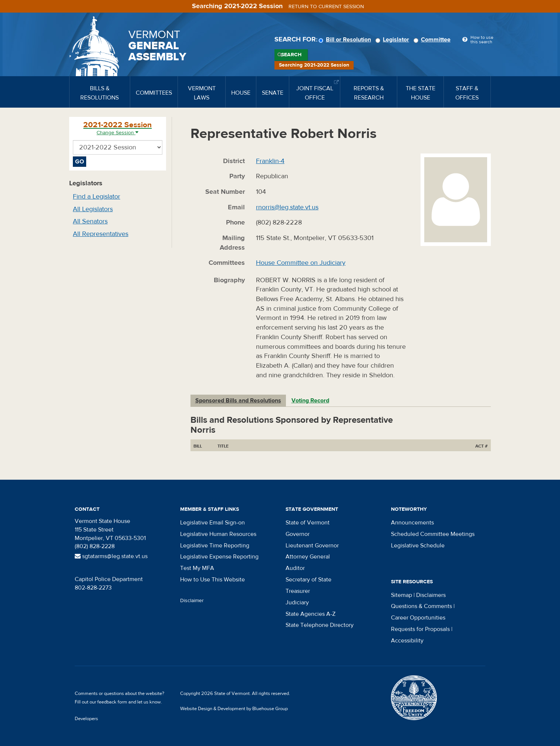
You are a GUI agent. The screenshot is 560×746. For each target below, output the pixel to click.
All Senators (90, 221)
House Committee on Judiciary (301, 263)
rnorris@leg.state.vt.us (287, 207)
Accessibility (407, 641)
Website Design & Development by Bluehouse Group (234, 709)
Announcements (412, 523)
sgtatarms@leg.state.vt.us (111, 556)
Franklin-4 (270, 161)
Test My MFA (197, 568)
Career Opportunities (418, 618)
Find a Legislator (97, 197)
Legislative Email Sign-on (212, 523)
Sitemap (402, 595)
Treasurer (298, 591)
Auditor (295, 568)
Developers (86, 719)
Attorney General (308, 557)
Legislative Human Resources (218, 534)
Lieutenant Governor (312, 546)
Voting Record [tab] (310, 401)
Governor (298, 534)
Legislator (393, 40)
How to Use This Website (212, 580)
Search (291, 55)
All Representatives (101, 234)
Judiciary (297, 602)
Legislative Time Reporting (215, 546)
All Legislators (93, 209)
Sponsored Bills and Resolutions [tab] (238, 401)
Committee (433, 40)
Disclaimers (431, 595)
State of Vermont (308, 523)
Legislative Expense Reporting (219, 557)
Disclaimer (192, 601)
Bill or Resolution (346, 40)
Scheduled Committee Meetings (433, 534)
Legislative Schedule (418, 546)
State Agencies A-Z (311, 614)
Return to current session (326, 7)
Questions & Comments (421, 606)
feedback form (112, 702)
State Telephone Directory (320, 625)
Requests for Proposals (420, 629)
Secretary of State (308, 580)
